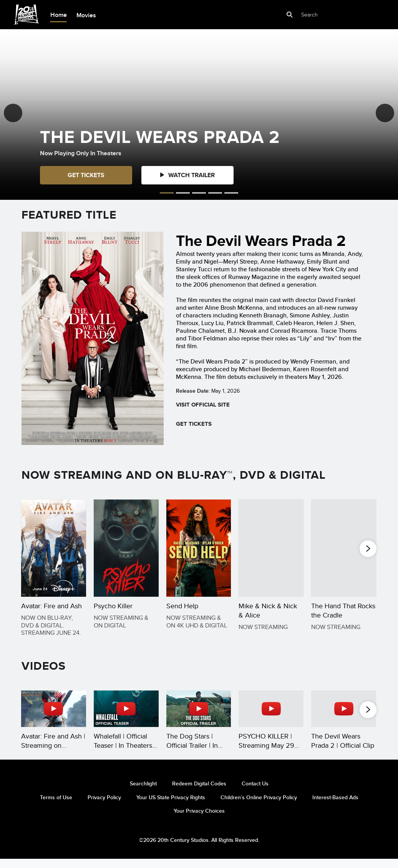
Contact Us (255, 792)
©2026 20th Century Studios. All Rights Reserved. (199, 848)
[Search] (327, 15)
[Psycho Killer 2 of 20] (126, 548)
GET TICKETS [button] (86, 175)
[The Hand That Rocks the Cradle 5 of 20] (344, 548)
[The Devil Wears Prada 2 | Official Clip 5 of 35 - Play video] (344, 718)
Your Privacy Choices (199, 819)
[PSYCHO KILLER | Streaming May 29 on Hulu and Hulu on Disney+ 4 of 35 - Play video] (271, 718)
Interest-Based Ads (335, 806)
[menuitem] (58, 15)
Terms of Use (56, 806)
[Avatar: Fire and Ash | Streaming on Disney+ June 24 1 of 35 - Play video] (54, 718)
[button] (13, 113)
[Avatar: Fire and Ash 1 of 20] (54, 548)
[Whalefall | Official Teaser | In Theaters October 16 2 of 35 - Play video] (126, 718)
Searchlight (143, 792)
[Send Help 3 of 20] (199, 548)
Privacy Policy (104, 806)
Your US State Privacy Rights (171, 806)
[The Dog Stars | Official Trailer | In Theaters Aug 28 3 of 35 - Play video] (199, 718)
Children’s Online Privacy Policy (259, 806)
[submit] (290, 15)
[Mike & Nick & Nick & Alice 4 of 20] (271, 548)
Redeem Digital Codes (199, 792)
